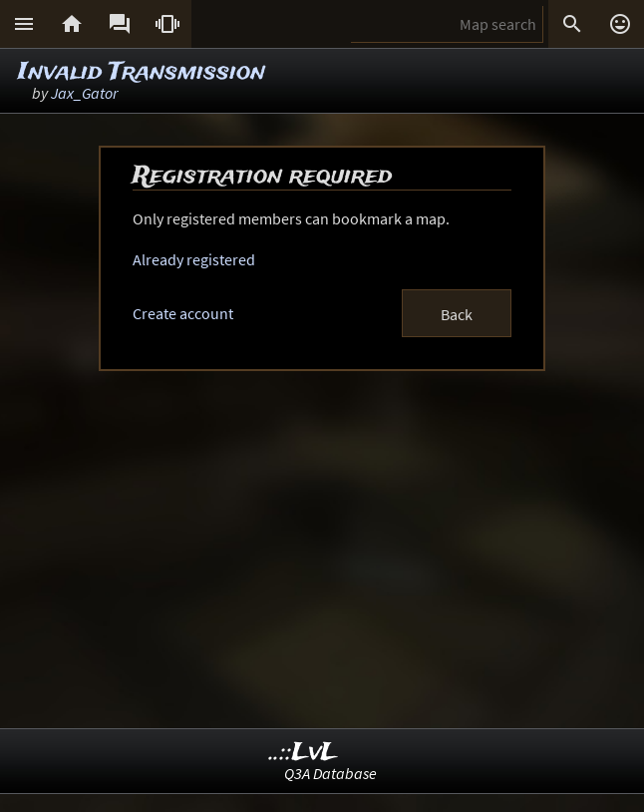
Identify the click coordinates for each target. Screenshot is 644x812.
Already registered (194, 259)
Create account (183, 313)
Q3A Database (330, 773)
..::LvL (304, 753)
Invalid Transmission (142, 72)
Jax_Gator (84, 93)
